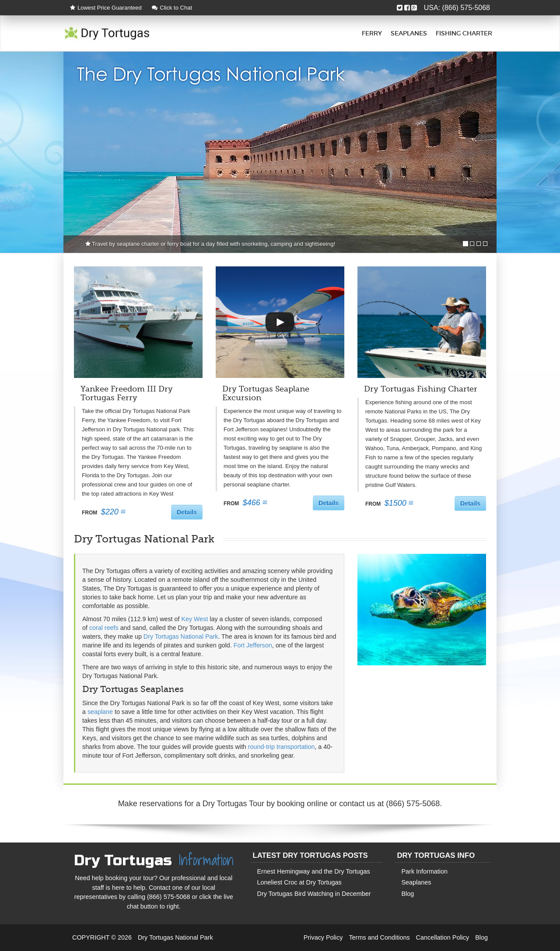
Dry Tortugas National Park (181, 636)
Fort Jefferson (253, 645)
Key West (194, 619)
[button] (280, 322)
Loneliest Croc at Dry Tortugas (299, 882)
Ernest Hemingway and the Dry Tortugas (314, 871)
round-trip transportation (282, 747)
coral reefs (104, 628)
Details (187, 512)
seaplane (100, 712)
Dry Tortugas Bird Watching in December (314, 894)
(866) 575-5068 (466, 8)
